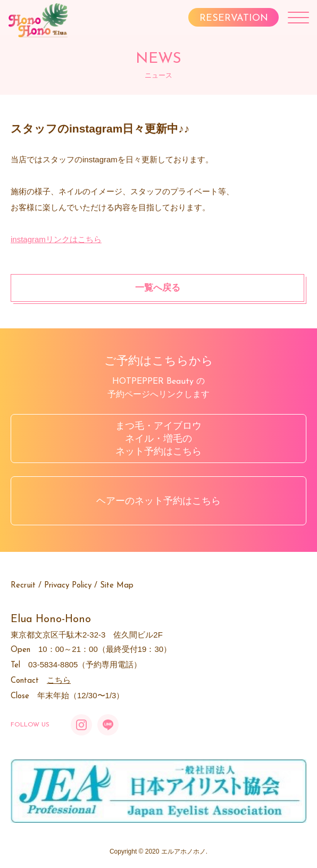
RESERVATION (234, 18)
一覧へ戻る (158, 288)
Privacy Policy (68, 586)
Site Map (117, 586)
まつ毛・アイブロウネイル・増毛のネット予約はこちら (158, 439)
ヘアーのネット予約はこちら (158, 501)
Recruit (23, 586)
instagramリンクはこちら (56, 239)
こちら (59, 680)
